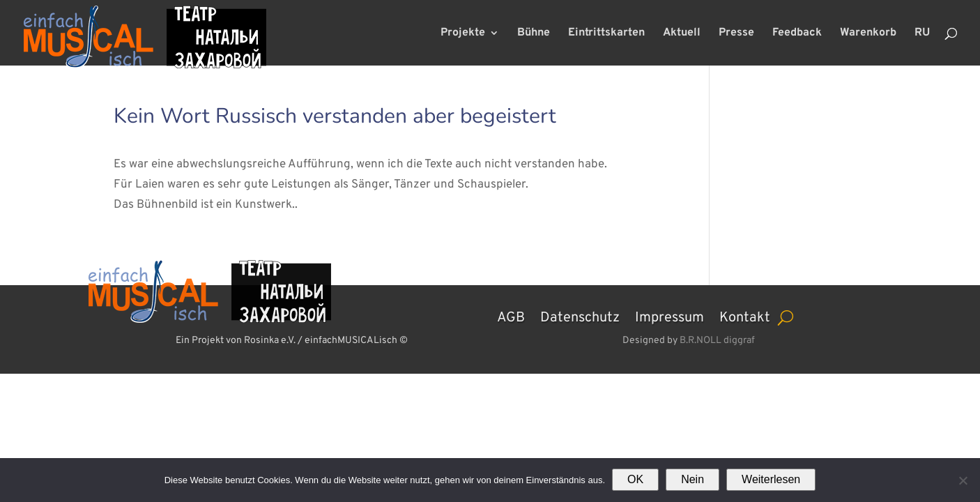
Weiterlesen (771, 479)
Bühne (534, 34)
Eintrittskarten (606, 34)
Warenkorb (868, 34)
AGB (511, 316)
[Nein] (963, 480)
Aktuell (682, 34)
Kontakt (745, 316)
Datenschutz (580, 316)
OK (635, 479)
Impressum (669, 316)
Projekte (463, 34)
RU (922, 34)
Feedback (797, 34)
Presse (736, 34)
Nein (692, 479)
